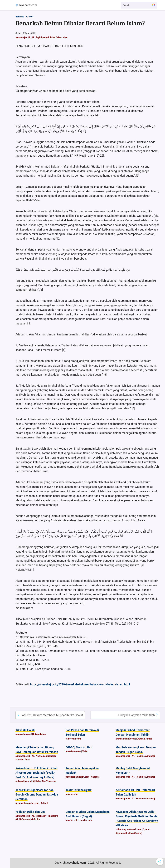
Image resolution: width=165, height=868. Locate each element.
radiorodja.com (73, 739)
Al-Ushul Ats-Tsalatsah (44, 781)
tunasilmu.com (73, 751)
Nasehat (95, 777)
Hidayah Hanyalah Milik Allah (138, 715)
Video (85, 751)
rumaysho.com (23, 734)
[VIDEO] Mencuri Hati (79, 747)
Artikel (29, 17)
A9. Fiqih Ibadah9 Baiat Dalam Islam (50, 37)
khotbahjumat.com (125, 739)
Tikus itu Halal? (25, 730)
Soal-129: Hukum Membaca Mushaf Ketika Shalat (50, 715)
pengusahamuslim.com (77, 777)
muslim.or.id (72, 794)
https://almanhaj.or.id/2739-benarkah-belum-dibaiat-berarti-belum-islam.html (80, 684)
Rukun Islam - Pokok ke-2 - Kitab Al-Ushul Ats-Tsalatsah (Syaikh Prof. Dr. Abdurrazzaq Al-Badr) (36, 773)
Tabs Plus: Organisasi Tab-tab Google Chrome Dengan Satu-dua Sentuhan (37, 795)
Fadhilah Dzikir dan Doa (30, 812)
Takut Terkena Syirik (79, 790)
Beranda (20, 17)
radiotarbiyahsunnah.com (129, 829)
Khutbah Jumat (144, 739)
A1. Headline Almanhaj (143, 756)
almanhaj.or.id (23, 37)
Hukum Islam (39, 734)
